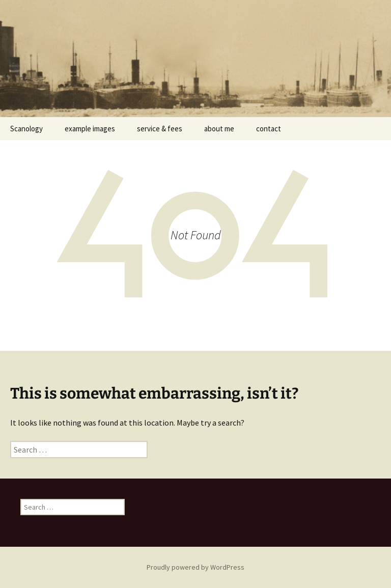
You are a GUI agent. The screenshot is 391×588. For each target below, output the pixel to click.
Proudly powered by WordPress (195, 567)
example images (90, 129)
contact (269, 129)
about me (219, 129)
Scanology (26, 129)
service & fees (160, 129)
